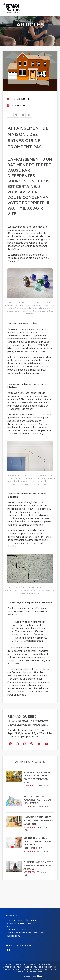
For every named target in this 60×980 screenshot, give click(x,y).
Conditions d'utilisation (45, 969)
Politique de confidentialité (17, 969)
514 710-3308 (19, 930)
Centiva (37, 976)
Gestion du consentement (31, 972)
